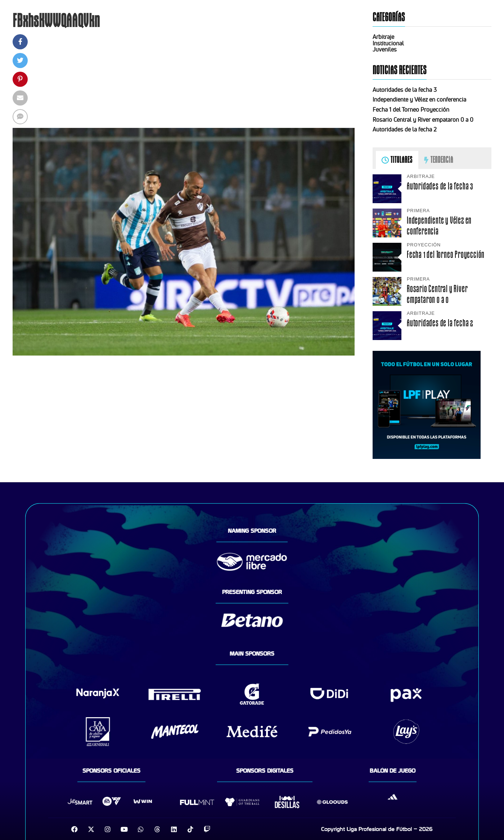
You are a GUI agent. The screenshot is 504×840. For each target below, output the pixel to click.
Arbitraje (383, 37)
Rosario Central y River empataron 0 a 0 (423, 120)
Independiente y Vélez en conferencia (419, 99)
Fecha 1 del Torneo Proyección (411, 110)
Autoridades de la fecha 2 (405, 129)
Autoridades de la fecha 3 (405, 90)
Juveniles (385, 49)
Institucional (388, 43)
